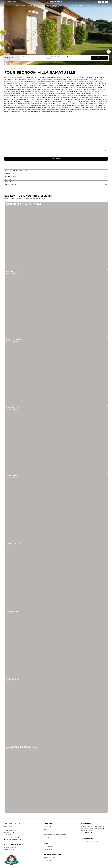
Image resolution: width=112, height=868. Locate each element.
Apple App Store (50, 858)
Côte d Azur (29, 69)
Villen (12, 69)
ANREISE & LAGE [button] (11, 185)
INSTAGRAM (94, 842)
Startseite (7, 69)
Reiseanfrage (49, 846)
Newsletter (48, 849)
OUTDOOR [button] (9, 179)
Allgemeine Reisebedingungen (55, 835)
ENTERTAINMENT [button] (12, 176)
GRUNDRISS (56, 159)
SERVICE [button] (8, 182)
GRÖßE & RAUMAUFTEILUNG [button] (16, 171)
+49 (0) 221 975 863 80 (13, 837)
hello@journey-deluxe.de (14, 839)
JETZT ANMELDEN (86, 832)
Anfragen (100, 58)
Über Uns (47, 826)
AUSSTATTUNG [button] (11, 174)
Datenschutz (49, 838)
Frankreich (22, 69)
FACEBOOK (84, 842)
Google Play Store (50, 861)
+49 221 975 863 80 (10, 2)
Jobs (46, 829)
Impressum (48, 832)
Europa (16, 69)
